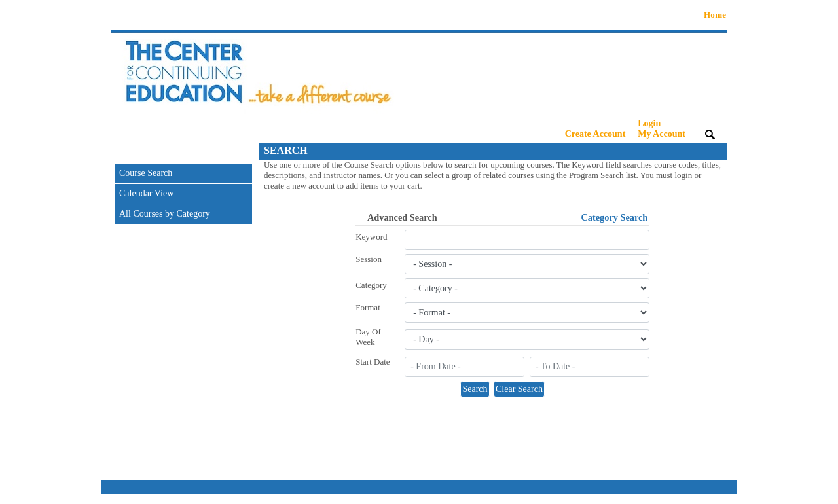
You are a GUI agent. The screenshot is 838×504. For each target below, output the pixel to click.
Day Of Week (368, 337)
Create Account (595, 134)
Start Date (373, 362)
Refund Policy (707, 498)
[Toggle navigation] (124, 152)
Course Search (146, 173)
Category (371, 285)
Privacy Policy (646, 498)
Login (662, 129)
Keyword (371, 237)
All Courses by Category (165, 214)
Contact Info (588, 498)
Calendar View (146, 193)
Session (369, 259)
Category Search (615, 217)
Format (368, 307)
